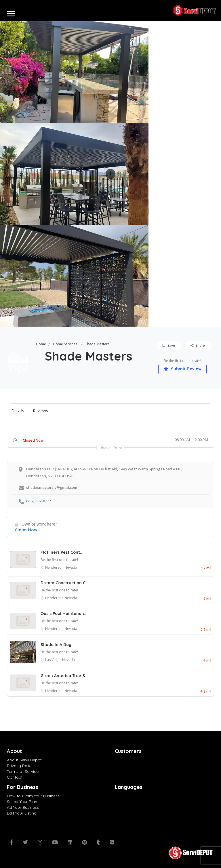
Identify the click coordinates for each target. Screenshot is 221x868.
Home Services (65, 344)
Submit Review (183, 369)
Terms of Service (23, 771)
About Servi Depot (24, 760)
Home (41, 344)
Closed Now (33, 440)
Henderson (55, 567)
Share (198, 345)
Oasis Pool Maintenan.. (63, 614)
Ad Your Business (23, 807)
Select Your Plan (22, 802)
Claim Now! (27, 530)
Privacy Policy (20, 766)
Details (18, 411)
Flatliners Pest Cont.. (61, 552)
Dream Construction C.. (64, 583)
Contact (15, 777)
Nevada (71, 567)
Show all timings (112, 448)
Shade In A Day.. (57, 645)
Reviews (40, 411)
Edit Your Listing (22, 813)
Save (169, 345)
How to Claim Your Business (33, 796)
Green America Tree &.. (64, 676)
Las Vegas (54, 660)
